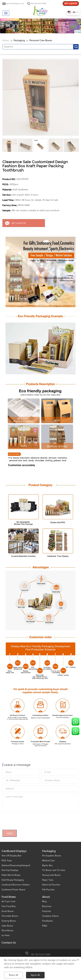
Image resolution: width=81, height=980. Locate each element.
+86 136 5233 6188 (38, 4)
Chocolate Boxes (10, 916)
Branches (47, 906)
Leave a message (17, 763)
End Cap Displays (10, 870)
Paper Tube (48, 880)
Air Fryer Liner (9, 901)
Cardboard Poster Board (13, 890)
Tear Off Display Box (11, 856)
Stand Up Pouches (51, 885)
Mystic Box (47, 865)
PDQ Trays (7, 861)
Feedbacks (47, 921)
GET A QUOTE (71, 3)
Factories (47, 911)
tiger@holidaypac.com (15, 4)
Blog (44, 901)
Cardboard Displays (14, 851)
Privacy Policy (15, 955)
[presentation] (26, 819)
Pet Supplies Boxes (52, 856)
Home (6, 40)
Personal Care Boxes (41, 40)
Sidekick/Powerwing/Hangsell (16, 865)
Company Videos (50, 916)
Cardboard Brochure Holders (16, 885)
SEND (10, 832)
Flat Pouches (48, 890)
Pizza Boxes (7, 930)
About (46, 897)
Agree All (35, 975)
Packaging (19, 40)
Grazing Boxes (9, 921)
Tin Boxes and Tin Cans (54, 870)
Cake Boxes (7, 926)
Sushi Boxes (8, 911)
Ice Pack (6, 935)
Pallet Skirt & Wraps (11, 875)
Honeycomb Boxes (51, 875)
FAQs (45, 926)
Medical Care (48, 861)
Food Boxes (9, 897)
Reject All (14, 975)
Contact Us (9, 943)
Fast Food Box (9, 906)
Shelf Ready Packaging (13, 880)
